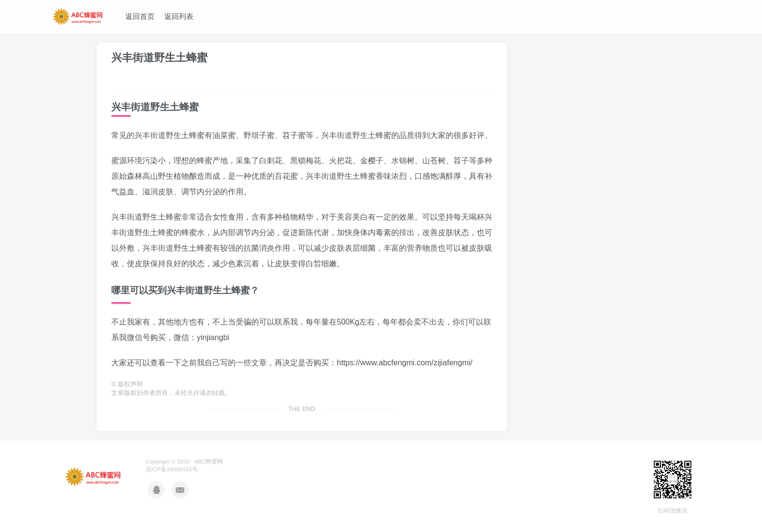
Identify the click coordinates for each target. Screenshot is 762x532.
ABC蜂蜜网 (208, 461)
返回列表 (179, 16)
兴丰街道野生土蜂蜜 (159, 58)
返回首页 (140, 16)
